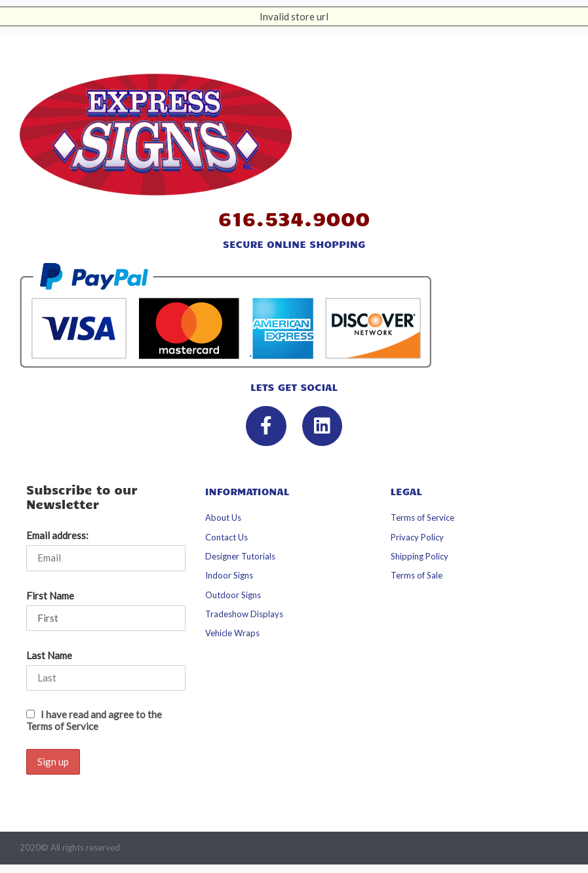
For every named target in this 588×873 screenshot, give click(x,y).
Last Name (49, 655)
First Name (50, 596)
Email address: (57, 535)
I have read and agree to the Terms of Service (94, 720)
